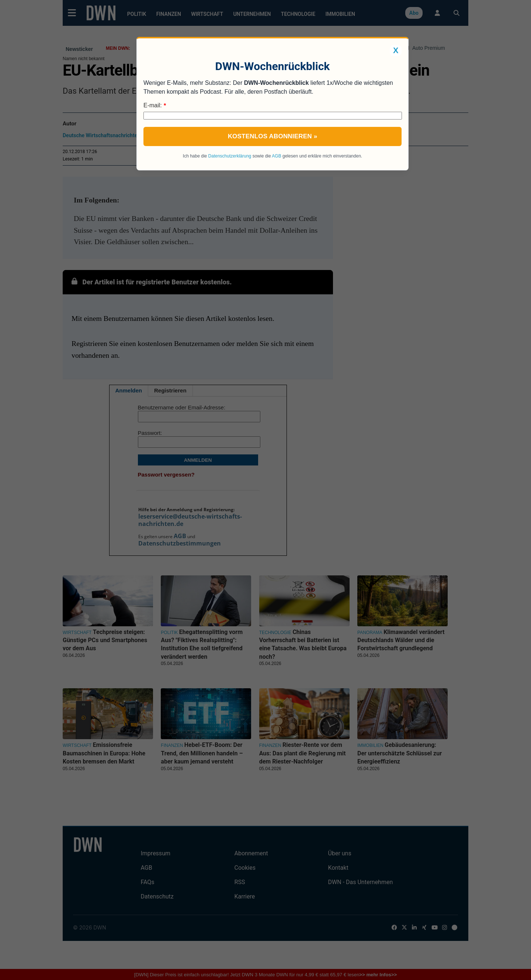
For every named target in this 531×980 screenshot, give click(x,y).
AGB (276, 156)
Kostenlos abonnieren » (273, 136)
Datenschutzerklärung (230, 156)
